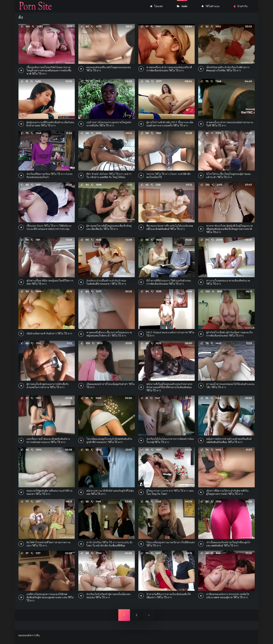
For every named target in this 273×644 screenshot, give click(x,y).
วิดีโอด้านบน (210, 6)
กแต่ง (182, 6)
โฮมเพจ (156, 6)
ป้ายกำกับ (241, 6)
